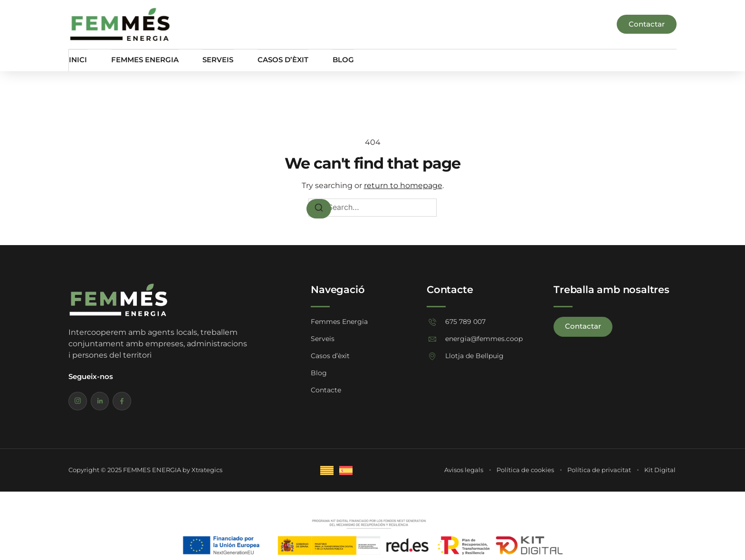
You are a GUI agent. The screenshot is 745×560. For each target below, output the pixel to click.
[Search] (319, 209)
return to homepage (403, 185)
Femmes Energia (144, 60)
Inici (77, 60)
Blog (341, 60)
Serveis (217, 60)
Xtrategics (207, 470)
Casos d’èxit (282, 60)
